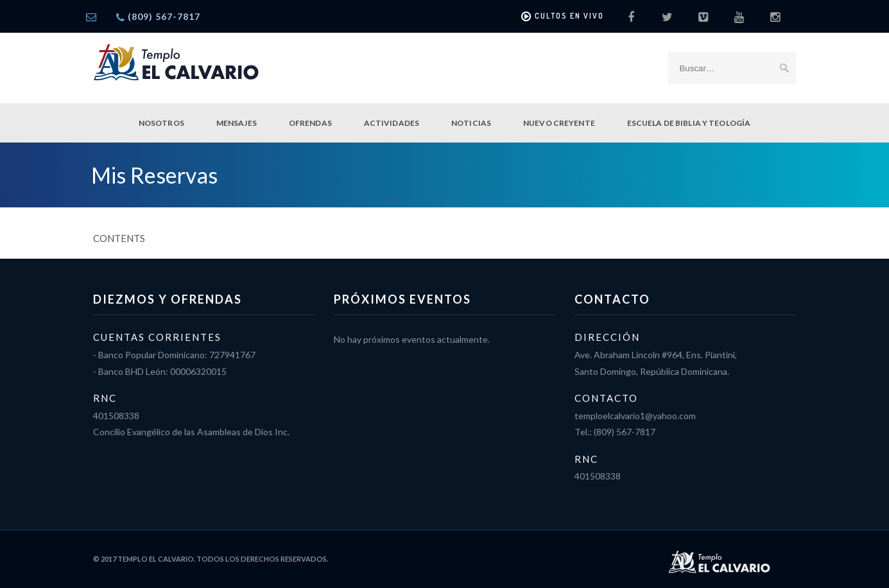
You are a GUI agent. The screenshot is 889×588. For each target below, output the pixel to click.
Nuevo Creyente (559, 123)
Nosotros (161, 123)
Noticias (471, 123)
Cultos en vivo (563, 17)
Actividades (392, 123)
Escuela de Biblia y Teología (689, 123)
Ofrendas (310, 123)
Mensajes (237, 123)
